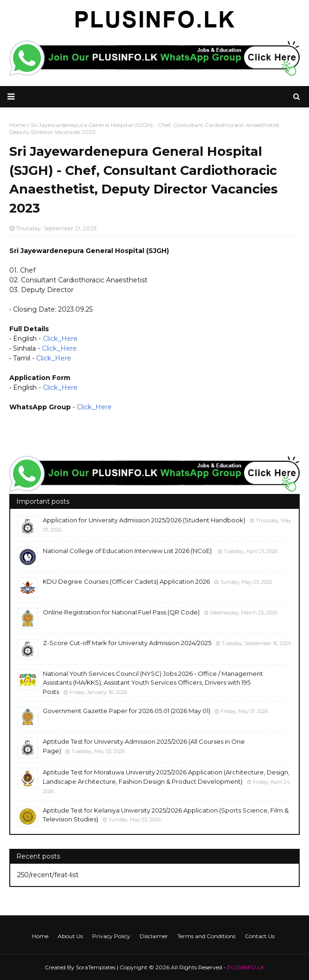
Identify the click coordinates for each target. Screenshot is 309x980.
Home (40, 936)
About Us (70, 936)
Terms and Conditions (206, 936)
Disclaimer (154, 936)
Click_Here (60, 339)
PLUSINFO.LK (246, 967)
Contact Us (260, 936)
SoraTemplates (96, 967)
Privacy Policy (111, 936)
